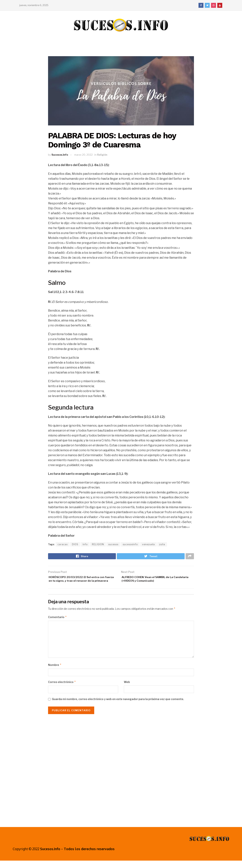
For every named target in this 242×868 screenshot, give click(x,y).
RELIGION (98, 544)
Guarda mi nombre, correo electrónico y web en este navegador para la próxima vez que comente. (118, 706)
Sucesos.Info (60, 155)
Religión (102, 155)
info (85, 544)
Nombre (55, 672)
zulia (162, 544)
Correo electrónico (62, 689)
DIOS (75, 544)
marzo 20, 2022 (83, 155)
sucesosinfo (130, 544)
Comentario (57, 625)
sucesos (113, 544)
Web (127, 689)
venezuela (148, 544)
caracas (63, 544)
